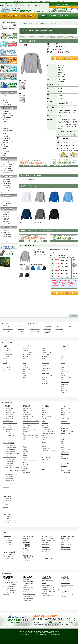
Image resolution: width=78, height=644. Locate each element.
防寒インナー (26, 462)
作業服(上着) (9, 111)
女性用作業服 (45, 543)
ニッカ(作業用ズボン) (66, 472)
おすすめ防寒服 (7, 545)
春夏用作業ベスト (8, 501)
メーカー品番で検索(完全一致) (9, 27)
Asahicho (6, 375)
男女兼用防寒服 (46, 545)
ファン (5, 483)
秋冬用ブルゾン (7, 410)
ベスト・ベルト (7, 365)
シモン (63, 355)
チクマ (63, 350)
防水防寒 (25, 549)
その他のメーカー (9, 105)
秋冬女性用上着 (7, 427)
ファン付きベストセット (9, 452)
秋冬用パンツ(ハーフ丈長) (29, 429)
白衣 (9, 144)
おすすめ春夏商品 (8, 541)
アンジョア (64, 348)
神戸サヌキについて (7, 203)
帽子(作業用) (45, 460)
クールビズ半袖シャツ (9, 436)
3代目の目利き (7, 539)
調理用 (9, 149)
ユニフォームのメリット (29, 583)
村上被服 (63, 388)
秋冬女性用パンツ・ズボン (29, 419)
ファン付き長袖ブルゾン (9, 459)
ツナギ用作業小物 (65, 423)
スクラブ (63, 456)
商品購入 (67, 38)
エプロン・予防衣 (65, 450)
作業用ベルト (7, 505)
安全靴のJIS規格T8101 (28, 592)
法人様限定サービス (7, 173)
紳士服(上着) (9, 136)
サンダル (44, 442)
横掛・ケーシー (65, 454)
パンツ (24, 434)
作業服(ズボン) (9, 113)
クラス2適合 (27, 559)
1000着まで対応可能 (7, 214)
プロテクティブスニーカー (48, 438)
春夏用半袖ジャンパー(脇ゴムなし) (12, 429)
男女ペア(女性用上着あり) (48, 539)
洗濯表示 (25, 586)
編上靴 (44, 410)
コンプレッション (9, 124)
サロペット (64, 421)
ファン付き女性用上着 (9, 461)
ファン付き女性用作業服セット (11, 447)
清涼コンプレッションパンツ (10, 523)
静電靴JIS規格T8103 (47, 585)
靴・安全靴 (9, 120)
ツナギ (9, 126)
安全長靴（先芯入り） (47, 448)
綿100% (25, 553)
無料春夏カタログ (7, 235)
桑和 (62, 369)
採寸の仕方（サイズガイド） (30, 588)
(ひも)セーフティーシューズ (49, 429)
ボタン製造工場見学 (8, 588)
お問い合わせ (65, 4)
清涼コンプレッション (9, 519)
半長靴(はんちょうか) (47, 415)
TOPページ (22, 22)
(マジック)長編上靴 (47, 417)
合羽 (62, 468)
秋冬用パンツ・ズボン (28, 410)
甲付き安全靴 (45, 427)
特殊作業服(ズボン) (66, 470)
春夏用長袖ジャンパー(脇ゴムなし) (12, 412)
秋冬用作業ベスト (8, 499)
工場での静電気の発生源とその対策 (50, 589)
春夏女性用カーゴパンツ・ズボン (31, 421)
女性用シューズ (46, 551)
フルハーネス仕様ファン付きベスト (12, 474)
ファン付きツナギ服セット (10, 457)
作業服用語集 (26, 579)
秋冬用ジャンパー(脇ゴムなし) (11, 415)
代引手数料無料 (6, 216)
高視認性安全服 (9, 186)
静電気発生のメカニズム (48, 587)
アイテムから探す (29, 24)
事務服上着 (9, 128)
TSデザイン (64, 390)
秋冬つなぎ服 (64, 410)
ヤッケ (24, 470)
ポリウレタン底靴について (29, 596)
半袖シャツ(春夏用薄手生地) (10, 423)
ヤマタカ (63, 363)
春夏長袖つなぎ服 (65, 408)
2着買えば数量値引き (8, 222)
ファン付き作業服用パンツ (10, 479)
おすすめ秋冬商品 (8, 543)
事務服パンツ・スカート (9, 131)
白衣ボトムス (64, 446)
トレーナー (45, 24)
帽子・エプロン (9, 142)
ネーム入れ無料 (6, 224)
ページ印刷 (75, 38)
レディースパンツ (27, 432)
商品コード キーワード (6, 25)
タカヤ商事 (64, 376)
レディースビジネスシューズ (49, 450)
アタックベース (65, 371)
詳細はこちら (60, 1)
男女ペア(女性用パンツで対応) (49, 541)
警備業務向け (64, 543)
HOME (52, 4)
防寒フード (25, 466)
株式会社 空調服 (65, 382)
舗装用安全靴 (45, 423)
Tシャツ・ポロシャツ (38, 24)
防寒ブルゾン (26, 449)
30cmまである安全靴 (8, 556)
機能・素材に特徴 (9, 167)
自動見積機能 (64, 596)
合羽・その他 (9, 151)
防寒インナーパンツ (27, 468)
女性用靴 (44, 419)
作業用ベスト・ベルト (9, 140)
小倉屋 (63, 367)
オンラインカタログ (7, 233)
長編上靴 (44, 412)
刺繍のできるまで (27, 590)
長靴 (43, 444)
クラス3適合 (27, 558)
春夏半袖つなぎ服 (65, 412)
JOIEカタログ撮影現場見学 (10, 591)
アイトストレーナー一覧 (45, 22)
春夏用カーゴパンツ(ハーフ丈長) (31, 436)
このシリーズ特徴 (52, 38)
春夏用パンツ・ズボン (28, 408)
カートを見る (7, 327)
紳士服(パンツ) (9, 138)
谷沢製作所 (64, 386)
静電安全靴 (27, 544)
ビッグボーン (64, 361)
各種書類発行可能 (7, 212)
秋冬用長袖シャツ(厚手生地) (10, 419)
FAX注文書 (5, 241)
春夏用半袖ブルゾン (8, 421)
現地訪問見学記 (9, 188)
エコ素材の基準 (65, 581)
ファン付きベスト (8, 465)
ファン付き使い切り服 (9, 481)
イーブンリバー (65, 365)
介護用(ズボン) (65, 458)
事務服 (24, 365)
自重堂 (9, 96)
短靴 (43, 408)
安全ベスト (6, 503)
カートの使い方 (9, 192)
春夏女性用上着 (7, 425)
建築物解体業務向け (66, 545)
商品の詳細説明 (9, 180)
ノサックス (64, 357)
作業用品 (9, 155)
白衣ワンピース (65, 441)
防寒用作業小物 (26, 473)
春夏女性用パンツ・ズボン (29, 417)
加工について (6, 201)
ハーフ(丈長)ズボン (8, 559)
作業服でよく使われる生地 (29, 581)
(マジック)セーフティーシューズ (50, 432)
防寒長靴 (44, 446)
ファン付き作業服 (9, 117)
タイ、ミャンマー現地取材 (10, 584)
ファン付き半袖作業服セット (10, 449)
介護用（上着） (65, 452)
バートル (9, 100)
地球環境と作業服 (65, 583)
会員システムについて (8, 205)
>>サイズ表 (61, 81)
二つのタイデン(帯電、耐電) (49, 591)
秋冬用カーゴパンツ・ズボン (30, 415)
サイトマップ (73, 4)
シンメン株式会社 (65, 380)
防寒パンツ (25, 454)
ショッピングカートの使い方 (68, 594)
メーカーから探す (29, 22)
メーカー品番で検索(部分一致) (9, 29)
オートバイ (64, 352)
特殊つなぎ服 (64, 415)
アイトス (63, 359)
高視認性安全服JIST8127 (29, 598)
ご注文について (6, 199)
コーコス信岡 (9, 103)
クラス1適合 (27, 560)
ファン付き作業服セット (9, 445)
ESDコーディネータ (47, 594)
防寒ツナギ (25, 464)
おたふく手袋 (64, 384)
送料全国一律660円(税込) (6, 219)
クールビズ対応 (26, 551)
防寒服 (9, 122)
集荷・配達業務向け (66, 549)
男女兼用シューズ (46, 549)
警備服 (9, 153)
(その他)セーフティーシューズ (49, 434)
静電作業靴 (27, 547)
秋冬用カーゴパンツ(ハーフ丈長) (31, 438)
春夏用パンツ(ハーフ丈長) (29, 425)
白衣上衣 (63, 443)
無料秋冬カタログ (7, 237)
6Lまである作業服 (8, 554)
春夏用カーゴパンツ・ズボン (30, 412)
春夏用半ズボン (26, 427)
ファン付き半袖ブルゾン (9, 463)
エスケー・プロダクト (67, 378)
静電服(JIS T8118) (27, 539)
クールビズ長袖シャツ (9, 434)
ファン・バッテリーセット (10, 485)
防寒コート (25, 452)
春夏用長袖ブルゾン (8, 408)
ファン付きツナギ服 (8, 476)
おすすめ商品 (9, 162)
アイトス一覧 (36, 22)
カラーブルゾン (7, 432)
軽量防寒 (25, 456)
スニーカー (45, 436)
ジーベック (9, 98)
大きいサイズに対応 (9, 164)
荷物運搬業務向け (65, 547)
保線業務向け (64, 541)
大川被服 (63, 392)
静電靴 (44, 440)
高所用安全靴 (45, 425)
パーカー (6, 507)
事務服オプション (9, 134)
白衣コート (64, 448)
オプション (6, 489)
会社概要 (58, 4)
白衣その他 (9, 147)
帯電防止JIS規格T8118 (47, 581)
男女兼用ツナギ (46, 547)
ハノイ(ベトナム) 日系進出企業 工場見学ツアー (11, 582)
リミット (63, 374)
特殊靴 (44, 421)
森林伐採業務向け (65, 539)
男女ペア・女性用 (9, 169)
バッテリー (6, 487)
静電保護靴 (27, 545)
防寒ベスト (25, 458)
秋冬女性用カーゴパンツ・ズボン (31, 423)
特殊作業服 (64, 466)
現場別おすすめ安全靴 (9, 171)
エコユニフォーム (9, 190)
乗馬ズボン (25, 440)
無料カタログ (7, 331)
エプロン (44, 462)
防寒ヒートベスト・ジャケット (30, 460)
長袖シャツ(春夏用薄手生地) (10, 417)
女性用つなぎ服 (65, 419)
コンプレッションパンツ (9, 521)
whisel (5, 371)
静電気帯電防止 (9, 182)
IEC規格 (44, 583)
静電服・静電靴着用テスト (10, 586)
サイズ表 (60, 38)
